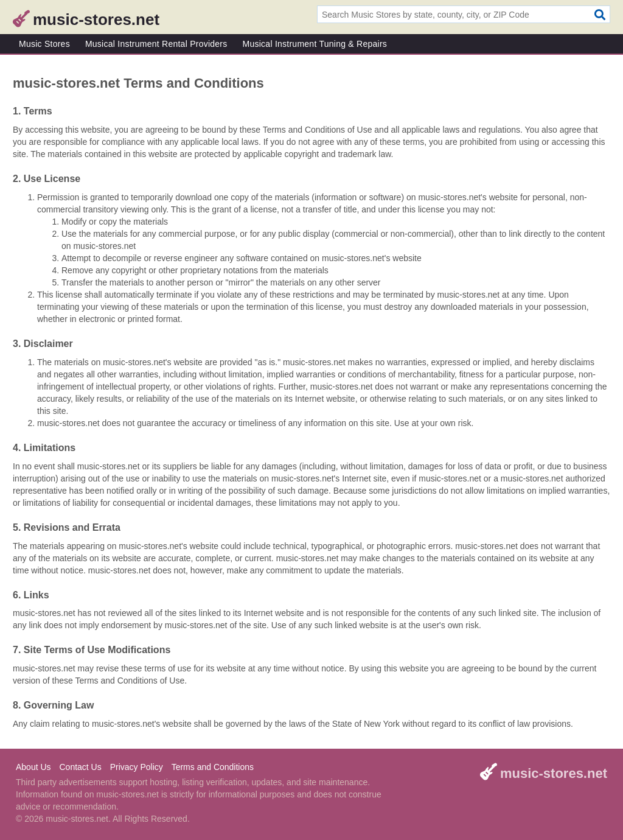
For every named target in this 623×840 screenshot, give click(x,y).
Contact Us (80, 767)
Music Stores (44, 44)
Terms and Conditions (213, 767)
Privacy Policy (137, 767)
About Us (33, 767)
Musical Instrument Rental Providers (156, 44)
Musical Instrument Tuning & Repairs (315, 44)
